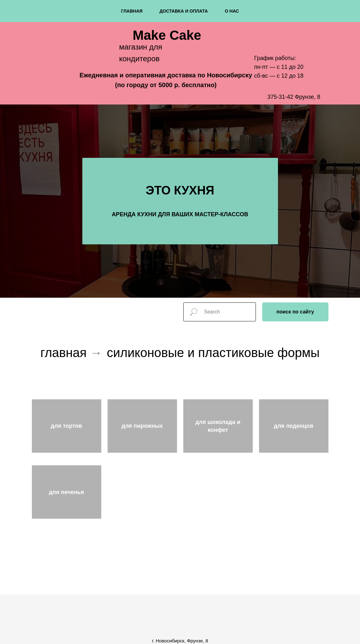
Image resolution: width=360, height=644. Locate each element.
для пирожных (142, 426)
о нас (232, 11)
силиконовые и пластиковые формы (213, 353)
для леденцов (294, 426)
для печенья (67, 492)
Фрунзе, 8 (308, 97)
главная (132, 11)
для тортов (66, 426)
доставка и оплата (184, 11)
